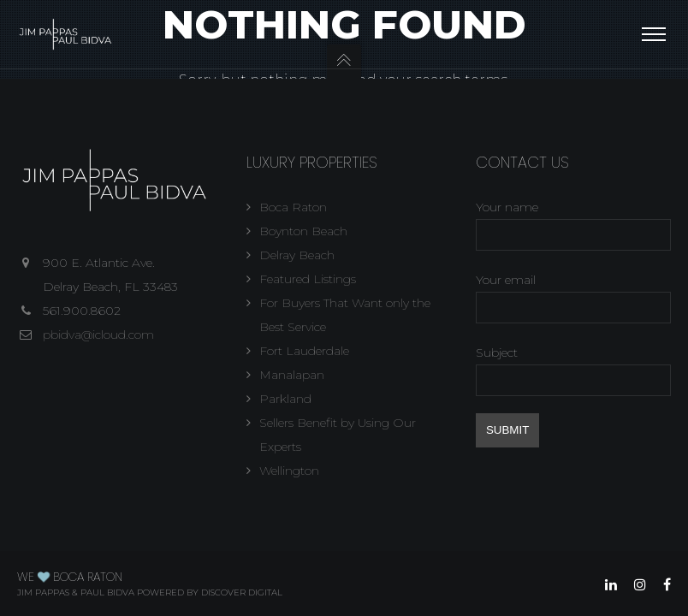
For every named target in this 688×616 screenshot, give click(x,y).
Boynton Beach (303, 231)
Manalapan (292, 375)
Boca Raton (293, 207)
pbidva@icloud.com (98, 335)
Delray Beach (297, 255)
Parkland (285, 399)
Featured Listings (308, 279)
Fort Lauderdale (304, 351)
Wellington (289, 471)
